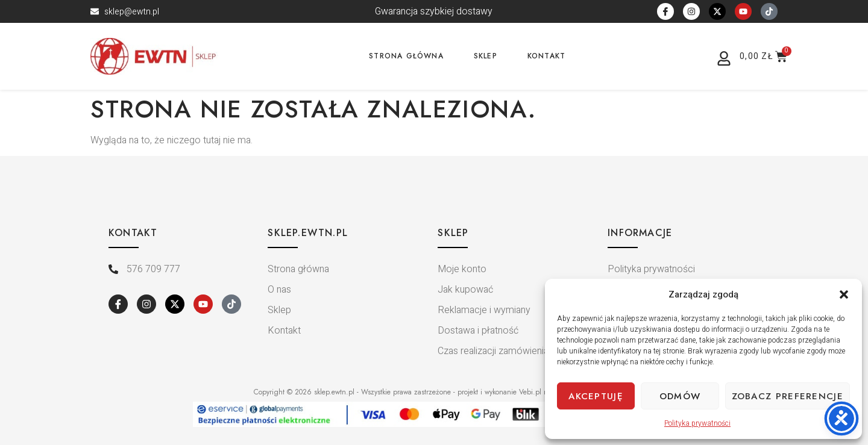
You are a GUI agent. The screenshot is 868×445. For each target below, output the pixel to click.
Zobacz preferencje (788, 396)
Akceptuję (596, 396)
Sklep (486, 56)
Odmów (680, 396)
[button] (844, 294)
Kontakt (546, 56)
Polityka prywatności (697, 423)
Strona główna (406, 56)
